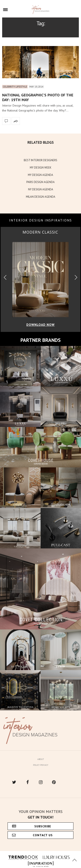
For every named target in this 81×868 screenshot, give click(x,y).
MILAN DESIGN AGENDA (41, 197)
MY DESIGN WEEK (41, 168)
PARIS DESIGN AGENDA (40, 182)
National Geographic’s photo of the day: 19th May (38, 97)
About (41, 759)
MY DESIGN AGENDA (40, 175)
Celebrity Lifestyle (15, 87)
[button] (76, 278)
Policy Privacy (41, 765)
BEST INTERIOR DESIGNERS (40, 160)
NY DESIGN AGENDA (41, 189)
